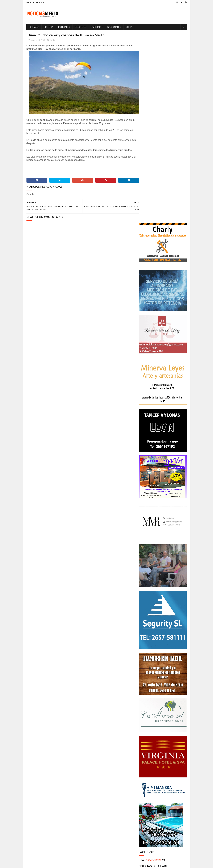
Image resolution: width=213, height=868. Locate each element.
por (142, 785)
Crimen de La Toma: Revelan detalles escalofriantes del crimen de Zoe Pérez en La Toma (171, 706)
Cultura (175, 754)
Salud (157, 790)
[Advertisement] (52, 837)
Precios (163, 785)
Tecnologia (169, 790)
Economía (170, 759)
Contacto (41, 3)
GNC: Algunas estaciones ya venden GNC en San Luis (171, 719)
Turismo (96, 27)
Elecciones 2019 (175, 764)
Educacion (145, 764)
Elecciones (159, 764)
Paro (142, 779)
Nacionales (114, 27)
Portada (34, 27)
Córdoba (171, 748)
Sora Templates (44, 864)
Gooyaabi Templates (76, 864)
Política (177, 779)
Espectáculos (162, 769)
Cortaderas (162, 754)
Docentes (157, 759)
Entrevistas (146, 769)
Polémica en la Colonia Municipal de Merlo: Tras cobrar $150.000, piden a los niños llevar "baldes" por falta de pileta (162, 689)
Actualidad (146, 748)
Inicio (29, 3)
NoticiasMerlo (153, 669)
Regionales (145, 790)
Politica (49, 27)
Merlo (162, 774)
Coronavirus (146, 754)
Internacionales (148, 774)
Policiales (64, 27)
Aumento (159, 748)
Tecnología (145, 795)
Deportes (81, 27)
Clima (129, 27)
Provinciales (177, 785)
